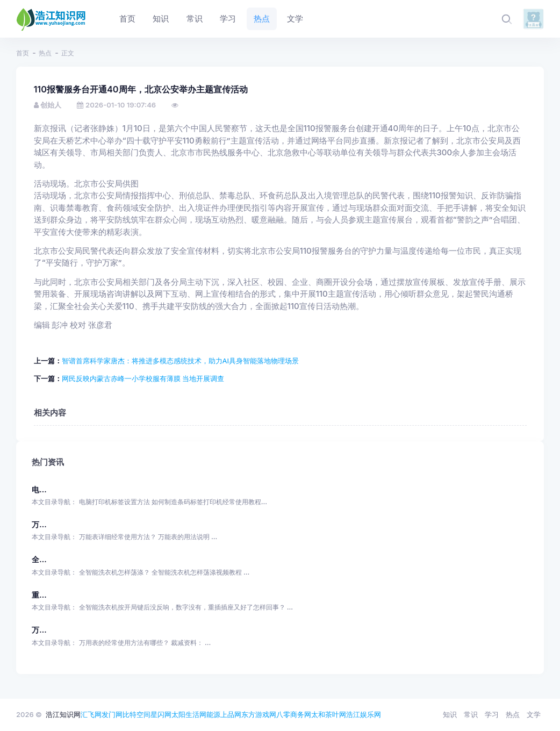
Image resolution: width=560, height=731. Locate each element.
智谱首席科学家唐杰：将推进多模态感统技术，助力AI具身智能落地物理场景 (180, 361)
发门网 (112, 714)
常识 (471, 714)
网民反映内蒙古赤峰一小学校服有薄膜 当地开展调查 (143, 378)
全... (39, 559)
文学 (534, 714)
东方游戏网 (259, 714)
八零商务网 (294, 714)
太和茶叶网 (329, 714)
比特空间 (137, 714)
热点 (45, 53)
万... (39, 524)
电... (39, 489)
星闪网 (161, 714)
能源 (213, 714)
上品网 (231, 714)
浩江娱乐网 (364, 714)
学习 (492, 714)
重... (39, 595)
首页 (23, 53)
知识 (450, 714)
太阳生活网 (189, 714)
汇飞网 (91, 714)
